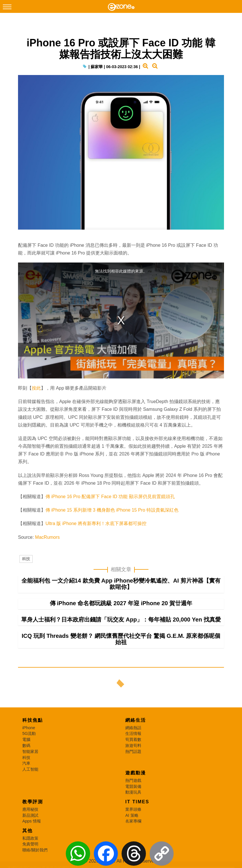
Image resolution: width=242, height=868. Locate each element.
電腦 (26, 739)
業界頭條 (133, 809)
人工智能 (30, 769)
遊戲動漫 (136, 773)
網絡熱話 (133, 728)
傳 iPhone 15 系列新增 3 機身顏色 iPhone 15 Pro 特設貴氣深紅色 (112, 510)
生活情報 (133, 733)
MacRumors (47, 537)
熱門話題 (133, 751)
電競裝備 (133, 786)
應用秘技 (30, 809)
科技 (26, 559)
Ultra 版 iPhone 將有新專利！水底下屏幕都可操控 (96, 523)
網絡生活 (136, 720)
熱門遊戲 (133, 780)
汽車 (26, 763)
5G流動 (29, 733)
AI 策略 (132, 815)
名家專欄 (133, 821)
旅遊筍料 (133, 745)
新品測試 (30, 815)
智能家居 (30, 751)
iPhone (29, 728)
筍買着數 (133, 739)
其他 (27, 831)
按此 (36, 388)
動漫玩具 (133, 792)
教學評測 (33, 802)
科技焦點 (33, 720)
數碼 (26, 745)
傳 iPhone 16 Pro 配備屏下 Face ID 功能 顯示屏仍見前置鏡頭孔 (110, 497)
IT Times (137, 802)
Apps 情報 (32, 821)
